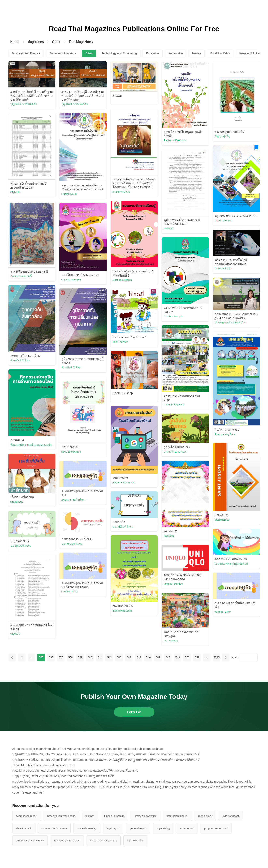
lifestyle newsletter (145, 816)
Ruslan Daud (69, 194)
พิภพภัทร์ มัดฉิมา (20, 360)
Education (152, 53)
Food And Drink (220, 53)
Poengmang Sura (174, 405)
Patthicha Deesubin (175, 140)
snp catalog (163, 828)
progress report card (216, 828)
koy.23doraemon (71, 452)
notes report (187, 828)
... (32, 657)
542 (110, 657)
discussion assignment (104, 841)
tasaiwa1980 (222, 520)
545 (139, 657)
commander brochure (54, 828)
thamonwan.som (122, 611)
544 (129, 657)
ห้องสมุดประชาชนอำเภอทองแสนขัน (31, 445)
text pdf (90, 816)
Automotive (175, 53)
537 (61, 657)
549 (178, 657)
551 (197, 657)
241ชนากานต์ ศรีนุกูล (74, 500)
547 (158, 657)
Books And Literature (63, 53)
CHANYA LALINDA (175, 452)
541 (100, 657)
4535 (217, 657)
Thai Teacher (120, 342)
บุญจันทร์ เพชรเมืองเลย (24, 104)
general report (138, 828)
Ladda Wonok (223, 221)
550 (187, 657)
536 (51, 657)
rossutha (169, 536)
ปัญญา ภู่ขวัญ (223, 136)
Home (15, 42)
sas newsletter (135, 841)
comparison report (27, 816)
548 (168, 657)
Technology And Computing (119, 53)
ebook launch (24, 828)
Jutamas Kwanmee (124, 482)
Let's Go (134, 712)
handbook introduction (67, 841)
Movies (197, 53)
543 (119, 657)
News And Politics (251, 53)
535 (41, 657)
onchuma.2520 (121, 192)
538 (71, 657)
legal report (113, 828)
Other (56, 42)
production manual (177, 816)
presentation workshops (61, 816)
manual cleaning (87, 828)
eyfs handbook (231, 816)
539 (80, 657)
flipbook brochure (114, 816)
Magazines (36, 42)
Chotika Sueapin (122, 280)
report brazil (205, 816)
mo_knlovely (171, 641)
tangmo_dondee (173, 584)
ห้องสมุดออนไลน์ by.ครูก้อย (231, 323)
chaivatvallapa (223, 269)
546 (149, 657)
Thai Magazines (81, 42)
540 (90, 657)
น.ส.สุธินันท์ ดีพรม (123, 527)
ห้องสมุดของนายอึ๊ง (21, 276)
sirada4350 (17, 502)
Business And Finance (26, 53)
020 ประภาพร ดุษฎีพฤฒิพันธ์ (231, 564)
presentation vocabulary (30, 841)
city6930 (15, 192)
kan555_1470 (69, 592)
